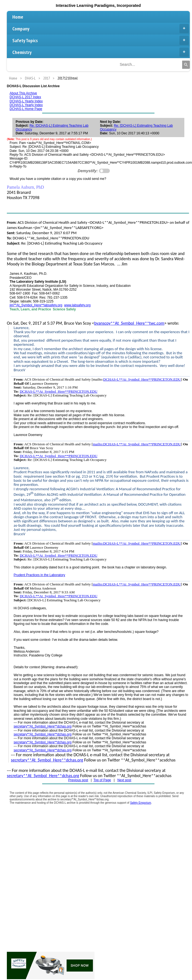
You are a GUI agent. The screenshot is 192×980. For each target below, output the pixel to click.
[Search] (186, 65)
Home (18, 17)
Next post (124, 780)
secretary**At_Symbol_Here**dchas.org (43, 726)
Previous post (78, 780)
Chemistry (101, 52)
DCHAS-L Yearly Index (26, 101)
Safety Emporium (141, 803)
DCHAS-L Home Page (26, 109)
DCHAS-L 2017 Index (25, 97)
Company (101, 29)
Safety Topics (101, 40)
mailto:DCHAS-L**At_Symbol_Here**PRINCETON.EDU (137, 444)
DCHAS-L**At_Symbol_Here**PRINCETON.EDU (142, 379)
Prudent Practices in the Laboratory (39, 575)
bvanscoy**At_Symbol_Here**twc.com (129, 323)
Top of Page (102, 780)
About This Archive (23, 93)
